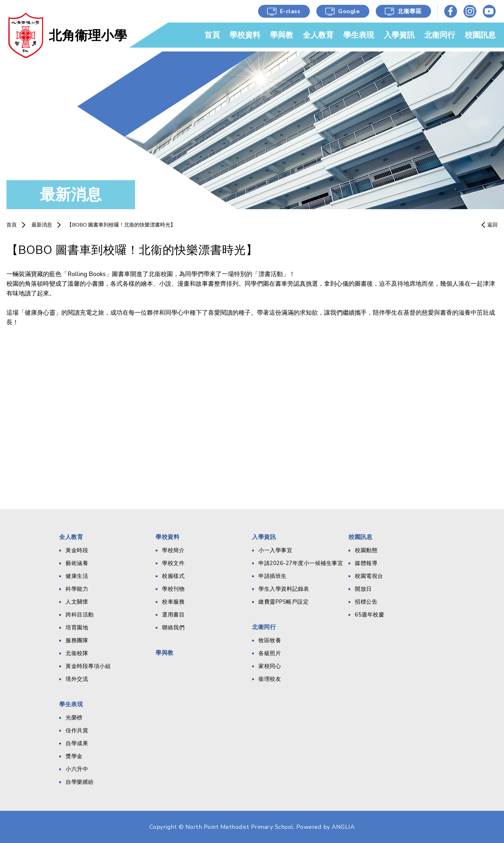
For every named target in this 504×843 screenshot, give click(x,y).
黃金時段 (77, 550)
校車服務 (173, 602)
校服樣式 (173, 576)
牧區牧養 (270, 640)
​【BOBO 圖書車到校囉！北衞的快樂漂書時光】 (121, 225)
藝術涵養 (77, 563)
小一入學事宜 (275, 550)
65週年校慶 (369, 615)
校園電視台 (369, 576)
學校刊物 (173, 589)
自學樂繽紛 (80, 782)
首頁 (12, 225)
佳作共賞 (77, 731)
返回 (492, 225)
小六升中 (77, 769)
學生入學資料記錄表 (284, 589)
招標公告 (366, 602)
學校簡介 (173, 550)
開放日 (363, 589)
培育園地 (77, 628)
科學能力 (77, 589)
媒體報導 (366, 563)
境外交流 (77, 679)
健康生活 (77, 576)
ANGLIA (343, 827)
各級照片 (270, 653)
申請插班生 (273, 576)
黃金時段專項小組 (88, 666)
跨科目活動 (80, 615)
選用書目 (173, 615)
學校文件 (173, 563)
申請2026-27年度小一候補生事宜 (301, 563)
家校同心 (270, 666)
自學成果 (77, 743)
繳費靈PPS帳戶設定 (283, 602)
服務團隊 (77, 640)
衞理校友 (270, 679)
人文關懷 (77, 602)
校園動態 (366, 550)
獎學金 (74, 756)
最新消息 (42, 225)
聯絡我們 (173, 628)
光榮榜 (74, 718)
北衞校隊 (77, 653)
